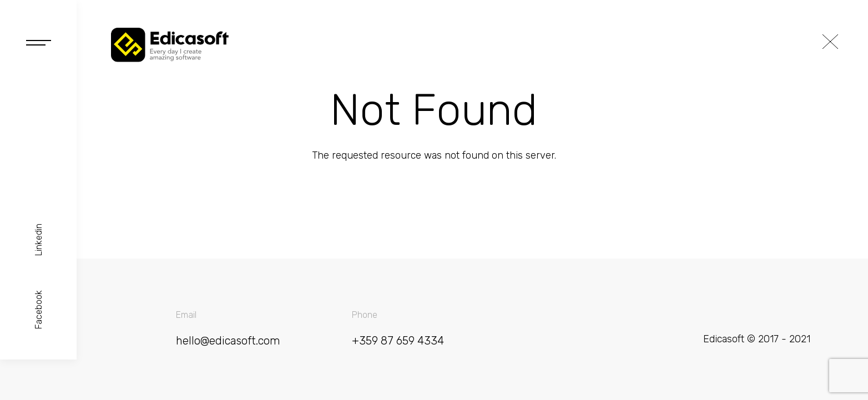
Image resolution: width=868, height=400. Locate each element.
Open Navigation (39, 43)
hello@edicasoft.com (228, 341)
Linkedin (39, 240)
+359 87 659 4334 (398, 341)
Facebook (39, 310)
